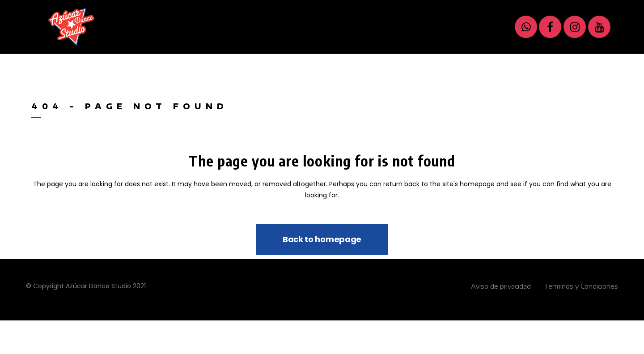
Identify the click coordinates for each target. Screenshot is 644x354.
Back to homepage (322, 239)
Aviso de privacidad (501, 286)
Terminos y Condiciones (581, 286)
